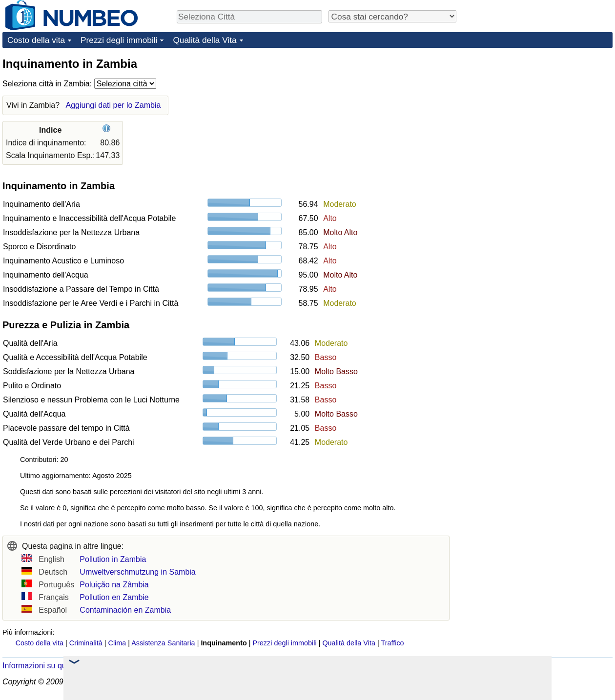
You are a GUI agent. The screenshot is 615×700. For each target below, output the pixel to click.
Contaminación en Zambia (125, 610)
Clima (117, 643)
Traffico (392, 643)
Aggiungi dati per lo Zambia (113, 105)
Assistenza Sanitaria (163, 643)
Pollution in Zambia (113, 559)
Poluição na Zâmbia (114, 585)
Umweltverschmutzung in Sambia (137, 572)
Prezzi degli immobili (119, 40)
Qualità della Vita (205, 40)
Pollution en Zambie (114, 597)
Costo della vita (36, 40)
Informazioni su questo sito (49, 666)
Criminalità (86, 643)
